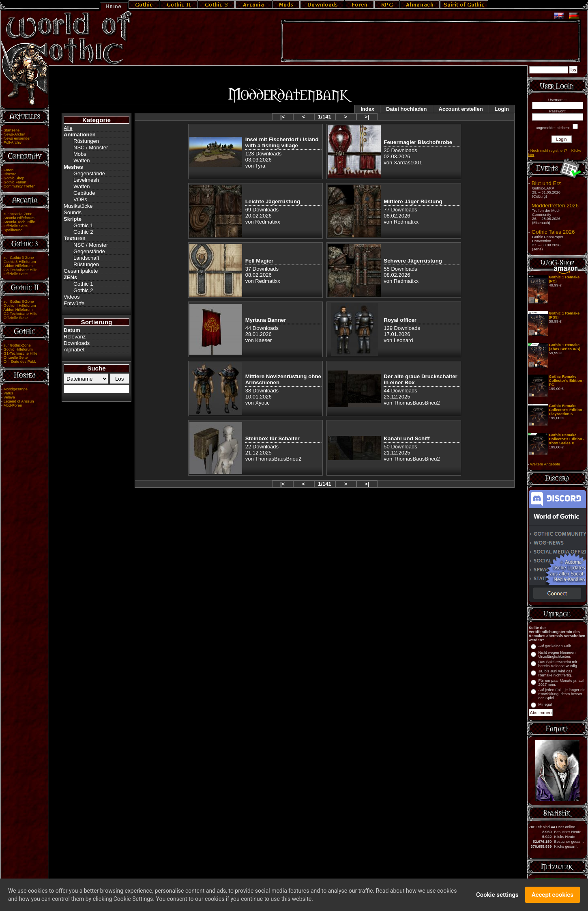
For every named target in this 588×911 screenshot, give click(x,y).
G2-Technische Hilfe (20, 314)
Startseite (12, 130)
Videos (72, 297)
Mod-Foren (13, 405)
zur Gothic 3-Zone (19, 258)
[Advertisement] (431, 41)
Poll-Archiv (13, 142)
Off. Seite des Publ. (20, 362)
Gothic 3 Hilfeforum (20, 262)
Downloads (77, 343)
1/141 (325, 117)
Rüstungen (86, 141)
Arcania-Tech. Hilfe (19, 222)
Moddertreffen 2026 (555, 206)
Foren (9, 170)
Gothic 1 (83, 225)
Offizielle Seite (16, 226)
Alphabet (74, 350)
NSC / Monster (91, 148)
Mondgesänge (16, 389)
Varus (9, 393)
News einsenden (18, 138)
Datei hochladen (406, 109)
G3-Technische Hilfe (20, 270)
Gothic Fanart (15, 182)
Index (367, 109)
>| (367, 117)
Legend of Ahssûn (19, 401)
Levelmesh (86, 180)
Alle (68, 128)
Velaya (9, 397)
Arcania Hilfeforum (19, 218)
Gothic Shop (14, 178)
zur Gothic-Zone (17, 345)
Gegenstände (89, 173)
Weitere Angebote (545, 464)
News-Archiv (14, 134)
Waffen (82, 160)
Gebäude (84, 193)
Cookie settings (497, 897)
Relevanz (75, 337)
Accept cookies (553, 897)
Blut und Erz (546, 183)
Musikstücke (78, 206)
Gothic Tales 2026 (553, 232)
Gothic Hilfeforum (18, 349)
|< (282, 117)
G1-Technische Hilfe (20, 353)
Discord (10, 174)
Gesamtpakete (81, 271)
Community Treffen (20, 186)
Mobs (80, 154)
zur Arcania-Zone (18, 214)
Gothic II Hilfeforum (20, 306)
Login (502, 109)
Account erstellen (461, 109)
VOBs (80, 199)
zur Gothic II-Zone (19, 302)
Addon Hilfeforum (18, 266)
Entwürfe (74, 303)
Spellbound (13, 230)
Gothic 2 (83, 232)
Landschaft (86, 258)
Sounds (73, 212)
